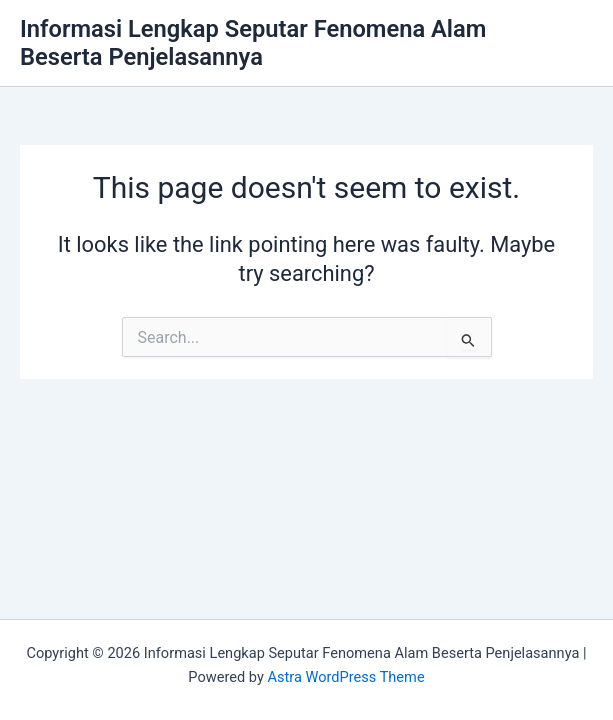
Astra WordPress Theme (345, 677)
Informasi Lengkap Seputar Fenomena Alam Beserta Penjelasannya (253, 43)
